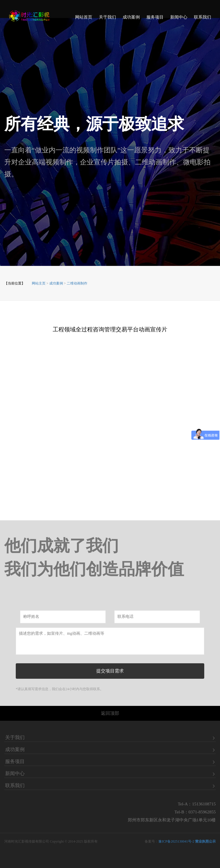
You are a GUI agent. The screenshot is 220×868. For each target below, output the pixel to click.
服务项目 (155, 19)
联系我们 (203, 19)
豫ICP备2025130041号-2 (176, 841)
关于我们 (107, 19)
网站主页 (39, 283)
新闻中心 (179, 19)
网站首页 (84, 19)
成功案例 (131, 19)
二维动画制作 (77, 283)
